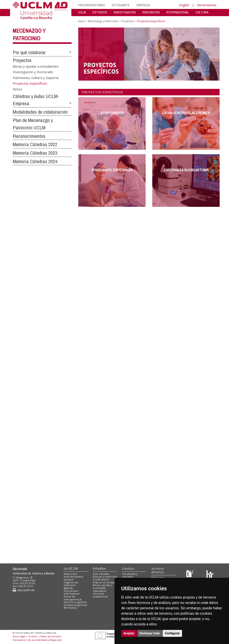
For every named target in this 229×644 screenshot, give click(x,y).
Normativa (70, 608)
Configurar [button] (172, 633)
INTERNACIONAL (178, 12)
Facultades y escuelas (130, 575)
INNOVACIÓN (151, 12)
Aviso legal (19, 636)
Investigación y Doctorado (33, 72)
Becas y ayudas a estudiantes (36, 66)
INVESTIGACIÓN (125, 12)
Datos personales (51, 636)
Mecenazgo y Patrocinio (103, 21)
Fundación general (76, 605)
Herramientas (207, 5)
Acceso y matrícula (105, 577)
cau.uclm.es (24, 590)
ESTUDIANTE (121, 5)
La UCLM (71, 568)
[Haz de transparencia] (190, 575)
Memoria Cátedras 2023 (35, 153)
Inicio (82, 21)
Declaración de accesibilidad (30, 640)
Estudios (99, 568)
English (184, 5)
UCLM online (101, 579)
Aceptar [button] (129, 633)
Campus (69, 579)
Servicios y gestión (75, 602)
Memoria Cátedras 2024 (35, 161)
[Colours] (210, 575)
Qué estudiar (101, 574)
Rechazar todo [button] (150, 633)
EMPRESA (143, 5)
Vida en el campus (104, 582)
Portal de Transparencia (73, 598)
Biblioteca (158, 577)
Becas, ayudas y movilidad (103, 586)
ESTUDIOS (100, 12)
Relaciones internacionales (74, 575)
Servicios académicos (100, 595)
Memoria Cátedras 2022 (35, 144)
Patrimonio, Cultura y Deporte (36, 77)
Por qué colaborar (29, 52)
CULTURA (202, 12)
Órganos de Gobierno (71, 584)
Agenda (68, 588)
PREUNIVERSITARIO (92, 5)
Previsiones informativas (72, 592)
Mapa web (56, 640)
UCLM (82, 12)
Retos (17, 89)
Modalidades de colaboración (40, 112)
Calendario (100, 591)
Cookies (33, 636)
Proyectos (22, 60)
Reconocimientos (29, 136)
